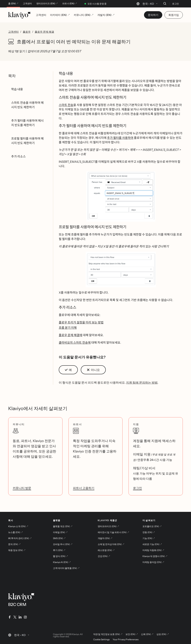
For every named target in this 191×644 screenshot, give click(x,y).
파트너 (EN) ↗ (70, 4)
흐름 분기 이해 (68, 328)
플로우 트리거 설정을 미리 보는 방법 (81, 322)
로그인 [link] (137, 488)
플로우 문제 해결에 (71, 335)
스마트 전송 (66, 105)
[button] (121, 196)
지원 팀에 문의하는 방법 (142, 382)
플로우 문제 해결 (44, 32)
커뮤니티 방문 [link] (22, 488)
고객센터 (27, 4)
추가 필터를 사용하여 (120, 138)
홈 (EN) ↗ (13, 4)
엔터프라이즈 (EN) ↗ (47, 4)
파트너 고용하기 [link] (84, 488)
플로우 (27, 32)
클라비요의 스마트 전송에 (75, 343)
